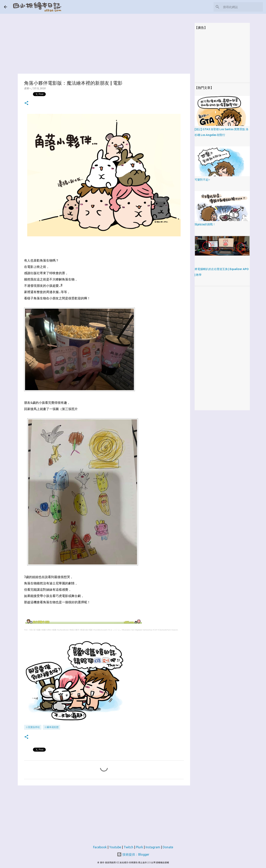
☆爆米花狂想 (51, 727)
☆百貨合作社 (33, 727)
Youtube (115, 847)
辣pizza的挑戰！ (205, 224)
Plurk (139, 847)
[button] (26, 103)
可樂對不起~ (202, 180)
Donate (168, 847)
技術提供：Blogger (133, 854)
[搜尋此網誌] (242, 7)
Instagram (153, 847)
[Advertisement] (104, 41)
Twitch (128, 847)
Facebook (100, 847)
